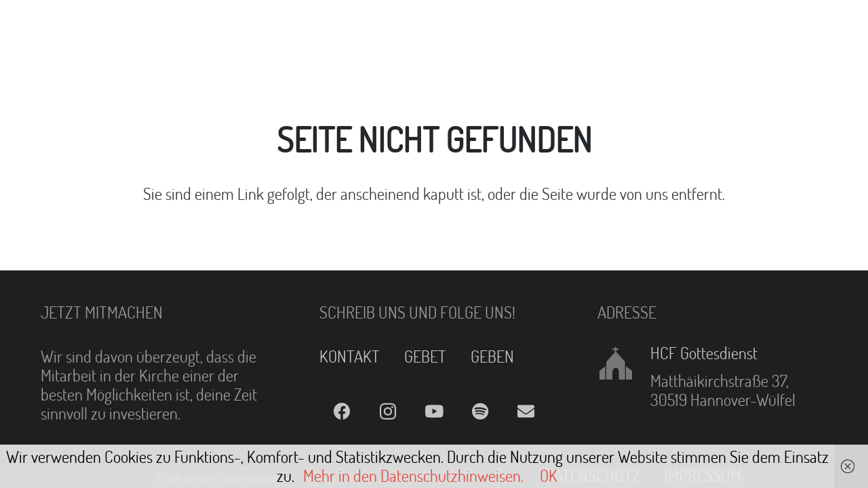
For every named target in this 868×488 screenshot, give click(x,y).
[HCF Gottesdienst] (624, 363)
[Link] (45, 27)
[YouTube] (434, 412)
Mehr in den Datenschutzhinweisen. (413, 475)
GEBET (425, 356)
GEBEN (492, 356)
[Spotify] (480, 412)
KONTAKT (350, 356)
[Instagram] (388, 412)
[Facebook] (342, 412)
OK (549, 475)
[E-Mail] (526, 412)
